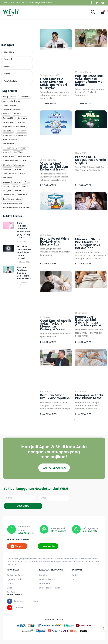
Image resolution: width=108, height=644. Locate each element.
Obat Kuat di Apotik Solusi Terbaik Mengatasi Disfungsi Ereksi (56, 325)
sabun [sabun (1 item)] (15, 186)
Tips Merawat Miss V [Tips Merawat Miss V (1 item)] (12, 199)
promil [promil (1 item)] (6, 186)
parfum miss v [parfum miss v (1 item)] (9, 173)
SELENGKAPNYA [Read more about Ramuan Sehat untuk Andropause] (48, 414)
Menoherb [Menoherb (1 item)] (7, 135)
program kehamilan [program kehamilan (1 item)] (12, 182)
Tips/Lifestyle (10, 81)
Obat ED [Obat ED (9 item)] (25, 161)
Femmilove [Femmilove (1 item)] (8, 122)
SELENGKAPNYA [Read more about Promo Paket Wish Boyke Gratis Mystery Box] (48, 264)
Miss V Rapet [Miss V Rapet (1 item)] (9, 156)
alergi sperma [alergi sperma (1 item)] (9, 97)
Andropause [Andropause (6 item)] (25, 97)
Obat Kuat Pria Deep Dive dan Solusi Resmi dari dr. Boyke (24, 273)
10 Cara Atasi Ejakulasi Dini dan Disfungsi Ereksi (54, 167)
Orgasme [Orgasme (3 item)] (7, 169)
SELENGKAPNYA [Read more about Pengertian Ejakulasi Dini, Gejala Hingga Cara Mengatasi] (83, 342)
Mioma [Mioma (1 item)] (6, 152)
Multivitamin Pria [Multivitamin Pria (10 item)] (10, 161)
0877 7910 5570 (59, 531)
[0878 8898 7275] (12, 530)
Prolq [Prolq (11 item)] (27, 182)
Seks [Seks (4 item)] (24, 186)
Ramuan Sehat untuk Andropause (55, 397)
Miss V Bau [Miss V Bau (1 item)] (18, 152)
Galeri (10, 588)
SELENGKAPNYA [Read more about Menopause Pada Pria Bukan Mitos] (83, 414)
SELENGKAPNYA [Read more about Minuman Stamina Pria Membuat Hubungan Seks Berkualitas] (83, 264)
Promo (7, 74)
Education (9, 52)
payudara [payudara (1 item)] (7, 178)
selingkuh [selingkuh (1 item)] (7, 190)
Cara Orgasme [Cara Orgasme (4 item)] (10, 105)
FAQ (73, 580)
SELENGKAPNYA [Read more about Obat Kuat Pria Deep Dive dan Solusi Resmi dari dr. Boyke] (48, 103)
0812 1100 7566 (91, 531)
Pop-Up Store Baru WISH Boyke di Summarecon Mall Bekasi (90, 80)
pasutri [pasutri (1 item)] (23, 173)
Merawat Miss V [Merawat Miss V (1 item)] (10, 148)
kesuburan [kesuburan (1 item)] (21, 127)
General (8, 59)
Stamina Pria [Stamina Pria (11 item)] (9, 195)
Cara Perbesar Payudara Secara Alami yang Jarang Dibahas (24, 230)
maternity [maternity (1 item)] (22, 131)
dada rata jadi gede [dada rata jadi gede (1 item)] (12, 110)
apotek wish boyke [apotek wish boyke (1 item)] (11, 101)
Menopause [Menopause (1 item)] (21, 135)
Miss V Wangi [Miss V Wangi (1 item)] (24, 156)
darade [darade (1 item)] (6, 114)
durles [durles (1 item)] (16, 114)
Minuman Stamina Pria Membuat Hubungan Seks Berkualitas (90, 244)
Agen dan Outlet (15, 580)
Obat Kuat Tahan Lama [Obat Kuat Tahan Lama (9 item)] (13, 165)
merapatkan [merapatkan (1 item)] (9, 144)
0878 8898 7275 (27, 533)
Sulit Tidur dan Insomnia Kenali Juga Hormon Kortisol (24, 252)
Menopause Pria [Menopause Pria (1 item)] (10, 139)
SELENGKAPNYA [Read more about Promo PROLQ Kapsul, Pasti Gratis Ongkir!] (83, 185)
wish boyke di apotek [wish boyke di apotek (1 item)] (12, 203)
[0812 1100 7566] (76, 530)
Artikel (10, 584)
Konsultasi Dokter (47, 580)
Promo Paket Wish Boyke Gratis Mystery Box (54, 242)
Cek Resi (11, 592)
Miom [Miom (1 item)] (24, 148)
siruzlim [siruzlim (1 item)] (19, 190)
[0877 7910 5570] (44, 530)
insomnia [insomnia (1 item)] (21, 122)
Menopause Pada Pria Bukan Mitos (89, 397)
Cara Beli (43, 575)
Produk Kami (45, 584)
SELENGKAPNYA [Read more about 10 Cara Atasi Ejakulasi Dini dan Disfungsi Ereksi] (48, 185)
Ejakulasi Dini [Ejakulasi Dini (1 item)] (9, 118)
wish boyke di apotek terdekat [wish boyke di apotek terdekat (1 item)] (17, 208)
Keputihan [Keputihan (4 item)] (7, 127)
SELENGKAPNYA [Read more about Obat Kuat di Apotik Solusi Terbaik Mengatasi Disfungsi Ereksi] (48, 342)
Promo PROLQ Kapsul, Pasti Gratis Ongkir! (90, 160)
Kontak (75, 575)
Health (7, 66)
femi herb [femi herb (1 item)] (22, 118)
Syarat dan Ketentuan (50, 588)
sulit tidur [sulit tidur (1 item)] (22, 195)
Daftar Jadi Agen (15, 575)
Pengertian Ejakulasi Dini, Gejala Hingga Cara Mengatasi (88, 321)
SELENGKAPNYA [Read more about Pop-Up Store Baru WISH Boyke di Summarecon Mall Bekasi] (83, 103)
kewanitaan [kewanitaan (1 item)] (8, 131)
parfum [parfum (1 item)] (19, 169)
